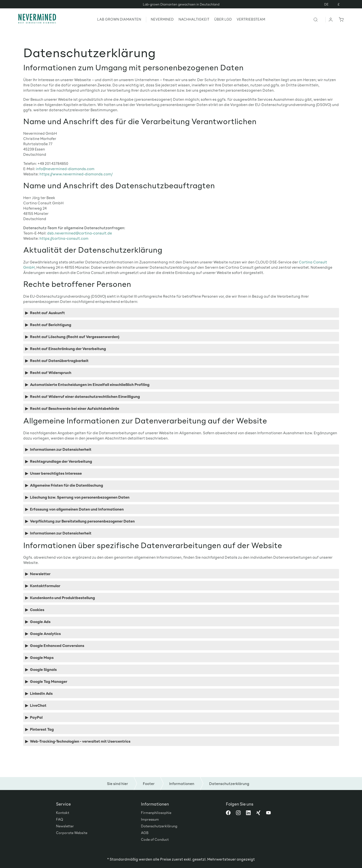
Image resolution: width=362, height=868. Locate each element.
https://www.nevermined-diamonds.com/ (76, 174)
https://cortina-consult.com (64, 238)
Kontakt (63, 812)
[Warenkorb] (340, 19)
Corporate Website (72, 833)
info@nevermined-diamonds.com (65, 169)
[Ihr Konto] (331, 19)
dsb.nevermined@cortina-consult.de (80, 233)
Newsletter (65, 826)
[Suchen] (319, 19)
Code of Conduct (155, 839)
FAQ (60, 819)
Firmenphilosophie (156, 812)
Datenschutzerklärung (159, 826)
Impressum (150, 819)
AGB (145, 833)
